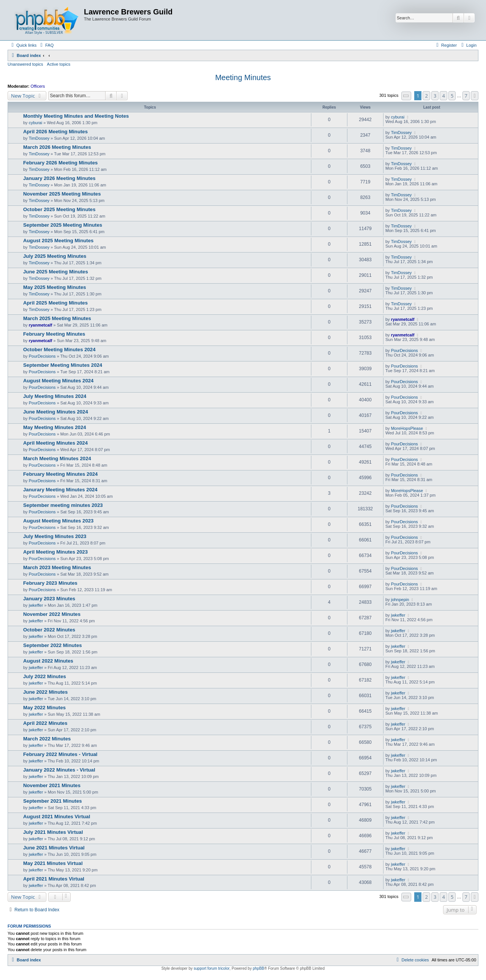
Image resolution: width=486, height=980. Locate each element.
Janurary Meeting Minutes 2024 (60, 490)
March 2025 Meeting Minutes (57, 318)
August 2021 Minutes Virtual (57, 817)
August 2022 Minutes (48, 661)
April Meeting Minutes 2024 (55, 443)
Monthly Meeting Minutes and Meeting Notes (76, 116)
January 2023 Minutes (49, 599)
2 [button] (426, 96)
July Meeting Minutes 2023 (55, 536)
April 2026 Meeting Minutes (55, 132)
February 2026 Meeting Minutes (60, 163)
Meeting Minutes (243, 77)
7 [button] (466, 96)
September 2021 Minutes (53, 801)
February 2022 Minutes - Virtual (60, 754)
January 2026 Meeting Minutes (59, 178)
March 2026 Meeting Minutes (57, 147)
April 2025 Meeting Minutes (55, 303)
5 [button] (452, 96)
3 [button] (435, 96)
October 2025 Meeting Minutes (59, 209)
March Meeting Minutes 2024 (57, 458)
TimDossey (39, 138)
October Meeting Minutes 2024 (59, 350)
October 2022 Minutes (49, 630)
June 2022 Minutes (45, 692)
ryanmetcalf (41, 325)
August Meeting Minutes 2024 (58, 381)
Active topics (59, 64)
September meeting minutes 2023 (63, 505)
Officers (38, 86)
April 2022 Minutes (45, 723)
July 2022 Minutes (45, 676)
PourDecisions (42, 356)
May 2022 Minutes (44, 708)
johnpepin (400, 600)
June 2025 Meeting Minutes (56, 272)
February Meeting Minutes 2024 (60, 474)
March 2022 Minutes (47, 739)
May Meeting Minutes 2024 (55, 427)
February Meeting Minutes (54, 334)
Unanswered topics (25, 64)
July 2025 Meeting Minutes (55, 256)
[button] (406, 96)
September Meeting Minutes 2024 (63, 365)
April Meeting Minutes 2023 (55, 552)
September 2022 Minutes (53, 645)
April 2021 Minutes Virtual (54, 879)
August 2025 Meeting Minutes (58, 241)
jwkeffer (36, 605)
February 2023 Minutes (50, 583)
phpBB (259, 968)
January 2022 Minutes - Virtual (59, 770)
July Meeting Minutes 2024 (55, 396)
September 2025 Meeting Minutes (63, 225)
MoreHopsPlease (407, 428)
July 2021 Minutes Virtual (53, 832)
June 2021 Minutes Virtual (54, 848)
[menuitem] (46, 45)
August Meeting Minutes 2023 (58, 521)
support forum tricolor (211, 968)
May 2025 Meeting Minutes (55, 287)
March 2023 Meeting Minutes (57, 567)
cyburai (36, 123)
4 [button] (443, 96)
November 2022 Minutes (52, 614)
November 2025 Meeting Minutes (62, 194)
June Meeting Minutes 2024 (56, 412)
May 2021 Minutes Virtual (53, 863)
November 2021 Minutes (52, 785)
